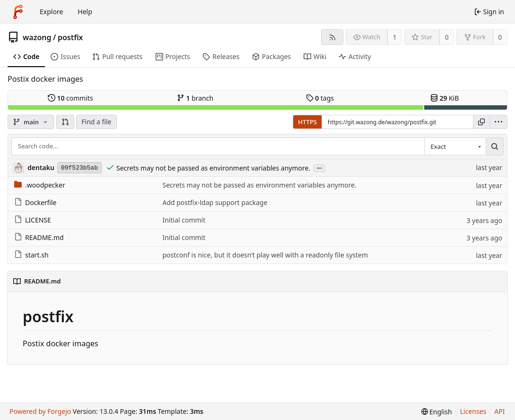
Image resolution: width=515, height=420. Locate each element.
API (499, 411)
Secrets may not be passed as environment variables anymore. (213, 168)
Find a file (96, 122)
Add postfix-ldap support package (215, 202)
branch (195, 98)
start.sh (31, 255)
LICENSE (33, 220)
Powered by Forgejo (40, 411)
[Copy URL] (481, 122)
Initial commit (184, 220)
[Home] (18, 12)
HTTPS (307, 122)
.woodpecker (40, 185)
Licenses (473, 411)
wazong (37, 37)
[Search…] (495, 146)
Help (85, 12)
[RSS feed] (332, 37)
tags (320, 98)
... (319, 167)
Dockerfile (35, 202)
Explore (51, 12)
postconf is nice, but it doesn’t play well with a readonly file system (265, 255)
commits (70, 98)
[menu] (498, 122)
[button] (65, 122)
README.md (39, 237)
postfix (70, 37)
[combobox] (455, 146)
